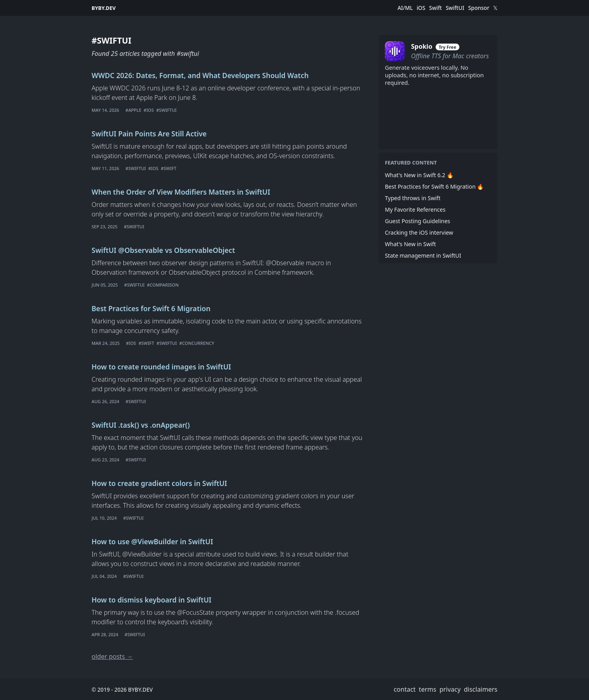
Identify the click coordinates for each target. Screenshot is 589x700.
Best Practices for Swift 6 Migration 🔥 (434, 186)
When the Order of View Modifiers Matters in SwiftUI (181, 192)
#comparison (163, 285)
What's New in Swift (410, 244)
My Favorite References (415, 209)
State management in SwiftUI (423, 255)
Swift (436, 8)
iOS (421, 8)
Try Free (447, 47)
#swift (169, 168)
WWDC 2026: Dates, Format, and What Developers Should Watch (200, 75)
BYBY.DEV (104, 8)
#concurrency (197, 343)
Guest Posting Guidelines (418, 221)
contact (404, 689)
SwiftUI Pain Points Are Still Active (149, 134)
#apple (134, 110)
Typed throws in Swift (413, 198)
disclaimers (481, 689)
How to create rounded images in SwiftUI (161, 367)
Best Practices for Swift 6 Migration (151, 308)
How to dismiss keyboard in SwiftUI (151, 600)
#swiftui (166, 110)
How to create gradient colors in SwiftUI (159, 483)
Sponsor (479, 8)
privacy (450, 689)
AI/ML (405, 8)
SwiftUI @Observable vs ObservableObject (163, 250)
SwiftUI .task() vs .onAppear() (141, 425)
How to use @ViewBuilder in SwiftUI (152, 541)
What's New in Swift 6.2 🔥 (419, 175)
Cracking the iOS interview (419, 232)
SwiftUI (455, 8)
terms (428, 689)
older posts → (112, 656)
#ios (149, 110)
